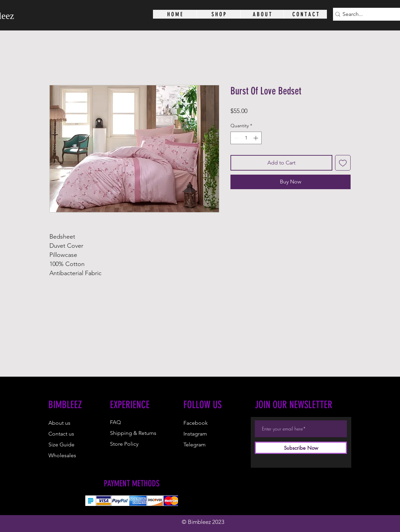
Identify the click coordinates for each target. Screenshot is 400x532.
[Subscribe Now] (301, 448)
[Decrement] (236, 138)
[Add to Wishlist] (343, 163)
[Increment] (256, 138)
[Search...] (366, 14)
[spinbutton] (246, 138)
